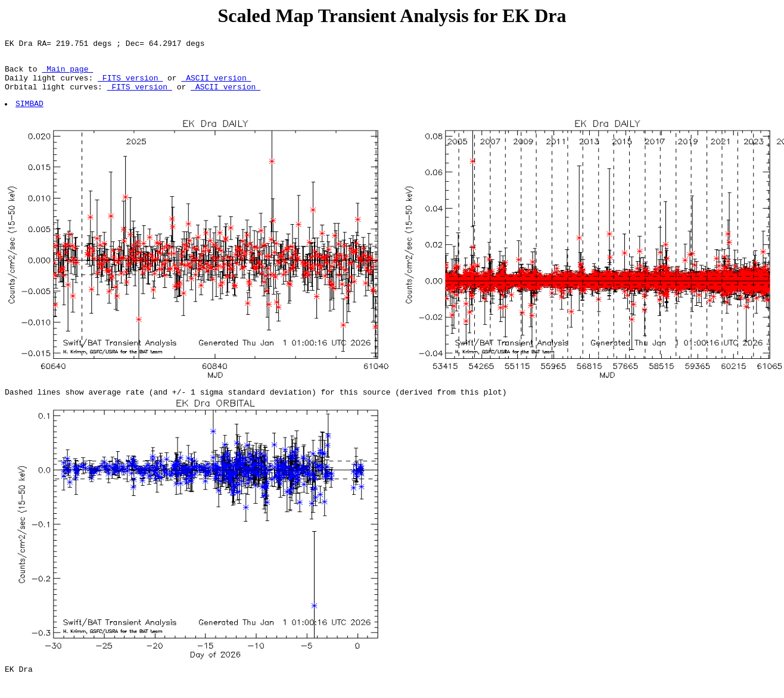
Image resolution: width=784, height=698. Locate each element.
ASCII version (216, 85)
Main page (67, 74)
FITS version (130, 85)
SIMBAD (30, 114)
